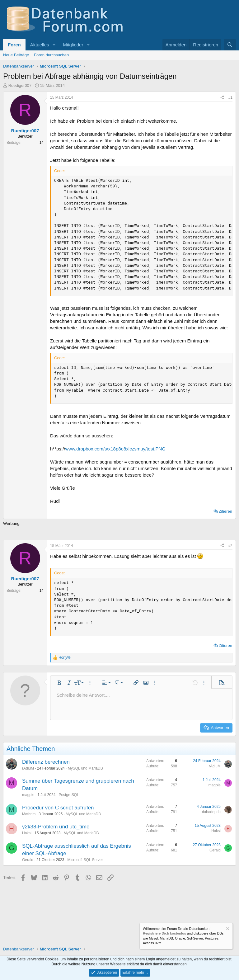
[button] (54, 45)
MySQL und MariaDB (85, 768)
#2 (230, 546)
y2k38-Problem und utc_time (56, 827)
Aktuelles (40, 45)
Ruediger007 (20, 85)
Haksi (27, 833)
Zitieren (225, 511)
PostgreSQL (69, 795)
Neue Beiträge (16, 55)
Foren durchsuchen (51, 55)
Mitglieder (73, 45)
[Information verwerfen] (227, 929)
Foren (14, 45)
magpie (28, 795)
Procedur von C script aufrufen (58, 808)
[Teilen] (222, 98)
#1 (230, 97)
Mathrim (29, 814)
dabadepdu (211, 812)
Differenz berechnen (46, 762)
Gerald (28, 860)
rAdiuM (28, 768)
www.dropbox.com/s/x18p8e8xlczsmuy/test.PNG (115, 449)
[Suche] (230, 45)
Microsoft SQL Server (85, 860)
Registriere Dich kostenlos (164, 933)
